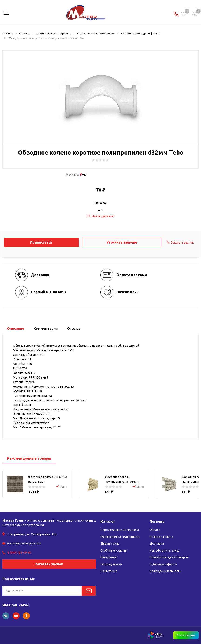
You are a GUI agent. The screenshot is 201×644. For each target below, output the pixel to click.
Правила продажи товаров (169, 557)
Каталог (108, 521)
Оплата (155, 530)
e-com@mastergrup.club (24, 543)
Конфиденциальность (165, 571)
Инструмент (109, 557)
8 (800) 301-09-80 (19, 552)
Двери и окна (110, 543)
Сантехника (109, 571)
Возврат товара (161, 537)
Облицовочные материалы (120, 537)
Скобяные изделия (114, 550)
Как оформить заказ (165, 550)
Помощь (157, 521)
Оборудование (111, 564)
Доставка (157, 543)
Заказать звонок (49, 564)
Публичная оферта (163, 564)
